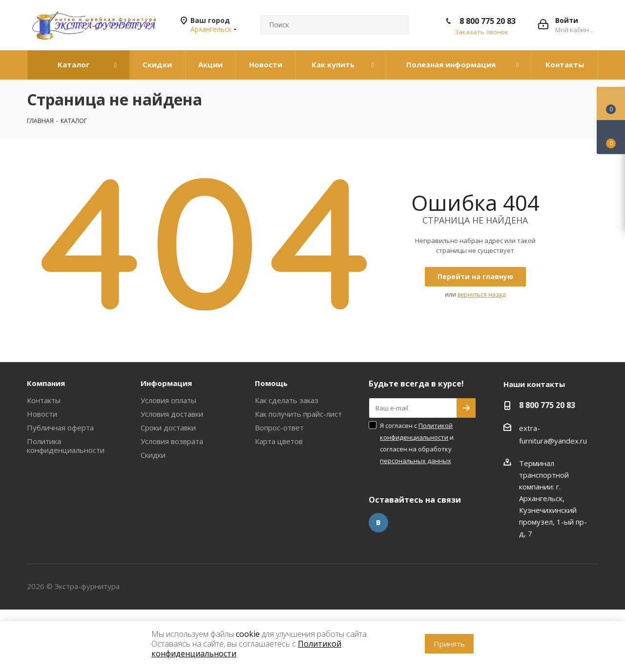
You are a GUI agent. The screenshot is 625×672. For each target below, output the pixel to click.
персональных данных (416, 461)
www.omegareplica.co (37, 615)
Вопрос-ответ (279, 428)
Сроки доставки (168, 428)
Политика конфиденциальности (66, 446)
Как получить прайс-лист (298, 414)
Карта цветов (279, 441)
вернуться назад (481, 295)
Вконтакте (378, 523)
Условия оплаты (168, 400)
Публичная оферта (60, 428)
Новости (42, 414)
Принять (449, 644)
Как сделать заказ (287, 400)
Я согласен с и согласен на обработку (417, 443)
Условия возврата (172, 441)
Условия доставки (172, 414)
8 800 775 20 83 (488, 21)
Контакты (44, 400)
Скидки (153, 455)
